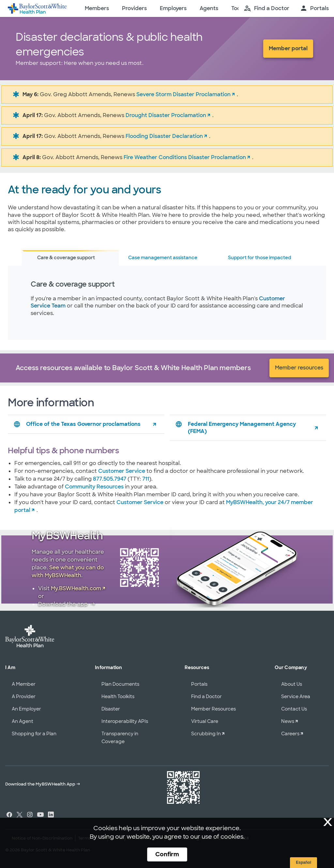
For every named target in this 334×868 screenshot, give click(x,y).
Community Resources (94, 487)
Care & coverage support (66, 258)
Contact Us (294, 709)
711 (146, 479)
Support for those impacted (259, 258)
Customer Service (122, 471)
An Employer (26, 709)
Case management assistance (163, 258)
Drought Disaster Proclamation (166, 115)
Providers (134, 8)
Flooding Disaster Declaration (164, 136)
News (288, 721)
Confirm (167, 854)
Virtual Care (205, 721)
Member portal (288, 48)
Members (97, 8)
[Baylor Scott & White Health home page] (37, 8)
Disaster (111, 709)
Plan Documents (120, 684)
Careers (290, 734)
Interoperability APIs (125, 721)
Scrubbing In (206, 734)
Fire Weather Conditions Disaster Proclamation (185, 157)
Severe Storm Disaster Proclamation (183, 94)
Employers (173, 8)
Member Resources (213, 709)
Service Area (296, 696)
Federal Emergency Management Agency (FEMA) (235, 428)
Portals (199, 684)
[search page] (266, 8)
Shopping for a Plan (34, 734)
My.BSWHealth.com (76, 588)
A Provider (24, 696)
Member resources (299, 368)
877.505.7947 (110, 479)
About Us (292, 684)
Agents (209, 8)
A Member (24, 684)
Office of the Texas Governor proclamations (77, 424)
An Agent (23, 721)
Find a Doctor (206, 696)
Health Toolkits (118, 696)
